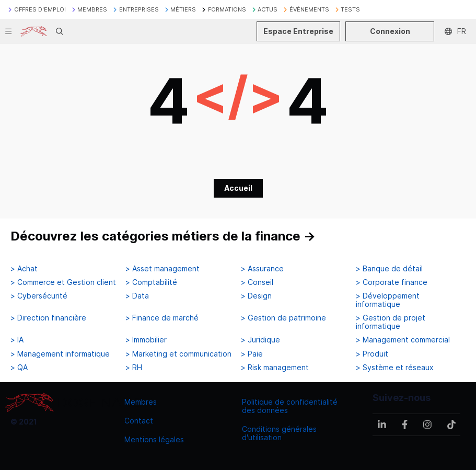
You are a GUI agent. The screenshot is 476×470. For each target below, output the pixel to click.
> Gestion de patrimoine (283, 318)
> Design (256, 296)
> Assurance (262, 269)
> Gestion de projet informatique (391, 322)
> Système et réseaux (395, 368)
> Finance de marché (162, 318)
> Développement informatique (388, 300)
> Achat (24, 269)
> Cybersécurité (39, 296)
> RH (134, 368)
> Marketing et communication (178, 354)
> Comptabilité (151, 282)
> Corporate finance (392, 282)
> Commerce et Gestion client (63, 282)
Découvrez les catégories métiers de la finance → (163, 236)
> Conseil (257, 282)
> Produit (372, 354)
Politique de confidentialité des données (290, 406)
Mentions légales (154, 439)
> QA (19, 368)
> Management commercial (403, 340)
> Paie (252, 354)
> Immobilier (146, 340)
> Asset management (162, 269)
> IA (17, 340)
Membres (141, 402)
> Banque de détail (389, 269)
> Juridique (260, 340)
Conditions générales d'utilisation (279, 433)
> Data (137, 296)
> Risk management (275, 368)
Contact (139, 421)
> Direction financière (48, 318)
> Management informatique (60, 354)
